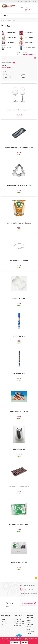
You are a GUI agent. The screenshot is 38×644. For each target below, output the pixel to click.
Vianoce (13, 20)
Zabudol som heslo (19, 623)
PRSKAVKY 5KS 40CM (19, 336)
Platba (25, 1)
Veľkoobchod (4, 625)
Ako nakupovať (18, 619)
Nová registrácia (18, 625)
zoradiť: (25, 52)
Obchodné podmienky (4, 622)
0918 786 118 (29, 589)
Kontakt (30, 1)
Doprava (20, 1)
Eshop (3, 20)
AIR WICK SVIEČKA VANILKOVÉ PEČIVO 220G (19, 223)
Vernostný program (19, 621)
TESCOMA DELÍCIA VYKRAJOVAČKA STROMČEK (19, 185)
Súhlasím (24, 642)
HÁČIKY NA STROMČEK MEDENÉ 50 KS (19, 525)
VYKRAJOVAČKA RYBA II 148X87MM (19, 261)
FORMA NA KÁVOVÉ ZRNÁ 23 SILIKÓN (19, 487)
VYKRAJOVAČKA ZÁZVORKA (19, 298)
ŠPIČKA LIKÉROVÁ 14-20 (19, 449)
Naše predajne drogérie (30, 632)
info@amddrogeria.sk (30, 593)
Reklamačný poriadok (30, 625)
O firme (3, 619)
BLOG (34, 1)
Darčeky (8, 20)
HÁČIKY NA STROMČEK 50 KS (19, 562)
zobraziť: (19, 52)
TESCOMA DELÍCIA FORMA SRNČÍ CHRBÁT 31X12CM (19, 148)
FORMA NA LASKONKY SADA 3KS (19, 411)
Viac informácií (15, 642)
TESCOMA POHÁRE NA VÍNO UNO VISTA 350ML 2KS (19, 110)
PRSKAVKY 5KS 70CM (19, 374)
